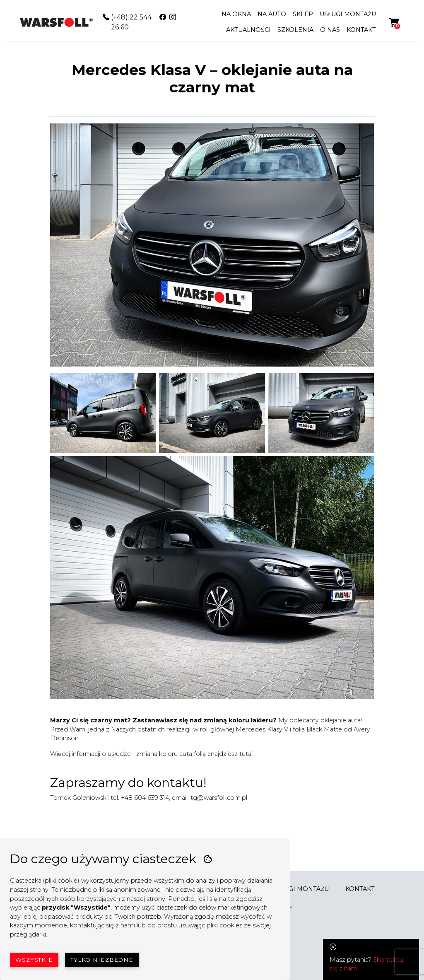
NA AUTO (272, 14)
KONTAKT (361, 30)
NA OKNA (236, 14)
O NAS (330, 30)
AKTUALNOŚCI (248, 30)
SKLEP (303, 14)
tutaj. (247, 754)
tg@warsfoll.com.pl (219, 798)
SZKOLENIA (295, 30)
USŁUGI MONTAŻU (348, 14)
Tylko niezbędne (102, 960)
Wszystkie (34, 960)
